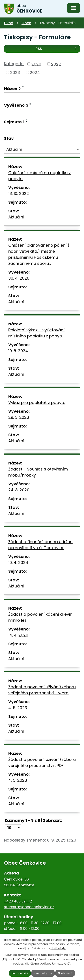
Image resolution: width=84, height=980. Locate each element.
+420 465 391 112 (18, 901)
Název (12, 89)
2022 (56, 64)
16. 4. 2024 (18, 562)
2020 (36, 64)
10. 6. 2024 (18, 351)
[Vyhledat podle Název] (42, 97)
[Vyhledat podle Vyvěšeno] (42, 114)
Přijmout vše (20, 973)
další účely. (58, 948)
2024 (35, 72)
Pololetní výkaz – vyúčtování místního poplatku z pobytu (36, 333)
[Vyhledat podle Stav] (42, 149)
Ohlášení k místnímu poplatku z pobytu (40, 176)
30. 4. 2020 (19, 278)
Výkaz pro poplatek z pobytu (37, 403)
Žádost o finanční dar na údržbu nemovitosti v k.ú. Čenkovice (40, 545)
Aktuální (16, 217)
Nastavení (65, 973)
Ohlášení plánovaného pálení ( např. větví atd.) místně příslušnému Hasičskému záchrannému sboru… (39, 254)
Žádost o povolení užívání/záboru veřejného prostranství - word (42, 690)
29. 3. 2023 (19, 417)
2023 (15, 72)
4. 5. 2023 (18, 708)
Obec (26, 23)
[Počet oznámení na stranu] (13, 828)
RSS (57, 49)
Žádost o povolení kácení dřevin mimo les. (40, 617)
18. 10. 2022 (19, 193)
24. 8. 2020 (19, 490)
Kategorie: (14, 64)
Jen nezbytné (43, 973)
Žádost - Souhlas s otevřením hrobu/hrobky (38, 472)
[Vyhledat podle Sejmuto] (42, 132)
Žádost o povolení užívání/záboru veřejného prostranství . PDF (42, 762)
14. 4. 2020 (18, 635)
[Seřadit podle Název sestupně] (23, 88)
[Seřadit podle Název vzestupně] (23, 86)
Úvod (9, 23)
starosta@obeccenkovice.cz (29, 907)
